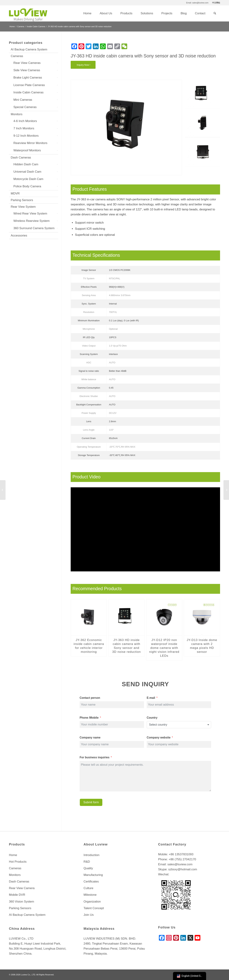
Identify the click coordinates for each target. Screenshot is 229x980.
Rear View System (23, 207)
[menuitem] (197, 3)
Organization (92, 902)
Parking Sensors (22, 200)
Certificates (91, 882)
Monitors (17, 114)
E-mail (151, 698)
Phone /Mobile (89, 718)
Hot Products (18, 862)
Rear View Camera (22, 888)
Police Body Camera (27, 186)
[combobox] (179, 725)
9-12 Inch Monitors (26, 136)
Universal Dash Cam (27, 172)
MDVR (15, 193)
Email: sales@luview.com (197, 3)
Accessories (19, 236)
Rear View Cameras (27, 63)
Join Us (89, 915)
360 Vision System (21, 902)
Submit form (91, 802)
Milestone (90, 895)
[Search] (215, 13)
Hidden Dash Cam (26, 164)
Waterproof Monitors (27, 150)
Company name (90, 738)
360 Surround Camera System (34, 228)
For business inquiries (95, 757)
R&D (87, 862)
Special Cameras (25, 107)
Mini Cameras (23, 100)
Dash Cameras (21, 158)
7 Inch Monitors (24, 128)
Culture (88, 888)
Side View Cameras (27, 70)
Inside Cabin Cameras (28, 92)
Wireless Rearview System (31, 221)
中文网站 (216, 3)
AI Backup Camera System (29, 49)
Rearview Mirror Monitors (30, 143)
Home (13, 855)
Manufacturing (93, 875)
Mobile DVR (17, 895)
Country (152, 718)
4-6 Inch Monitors (25, 121)
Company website (159, 738)
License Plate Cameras (29, 85)
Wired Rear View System (30, 214)
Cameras (17, 56)
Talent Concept (94, 908)
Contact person (90, 698)
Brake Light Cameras (28, 78)
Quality (88, 868)
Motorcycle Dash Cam (28, 179)
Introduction (92, 855)
